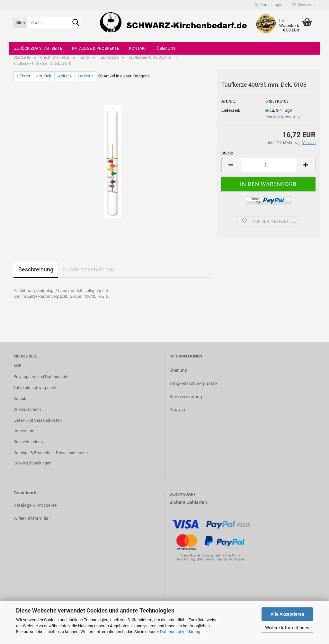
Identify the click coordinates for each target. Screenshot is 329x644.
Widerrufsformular (32, 518)
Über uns (166, 48)
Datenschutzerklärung (180, 632)
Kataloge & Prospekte (96, 48)
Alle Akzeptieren (287, 614)
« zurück (44, 76)
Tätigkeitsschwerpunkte (36, 388)
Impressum (24, 431)
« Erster (23, 76)
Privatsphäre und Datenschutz (41, 377)
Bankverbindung (28, 442)
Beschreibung (36, 269)
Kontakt (138, 48)
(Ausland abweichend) (283, 116)
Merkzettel (304, 5)
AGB (18, 366)
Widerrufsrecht (27, 409)
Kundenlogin (269, 5)
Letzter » (85, 76)
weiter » (65, 76)
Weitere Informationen (287, 628)
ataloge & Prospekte (36, 505)
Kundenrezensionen (89, 269)
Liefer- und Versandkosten (38, 420)
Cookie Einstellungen (32, 463)
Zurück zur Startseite (38, 48)
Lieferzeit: (231, 110)
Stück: (227, 153)
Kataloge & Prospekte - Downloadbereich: (51, 453)
